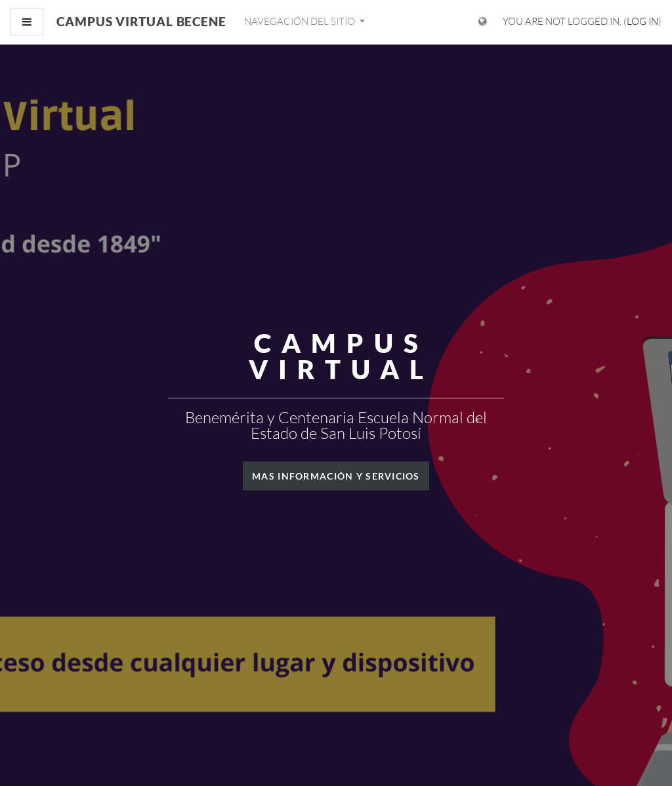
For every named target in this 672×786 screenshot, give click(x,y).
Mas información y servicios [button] (336, 475)
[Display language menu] (483, 22)
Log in (642, 21)
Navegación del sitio (301, 21)
